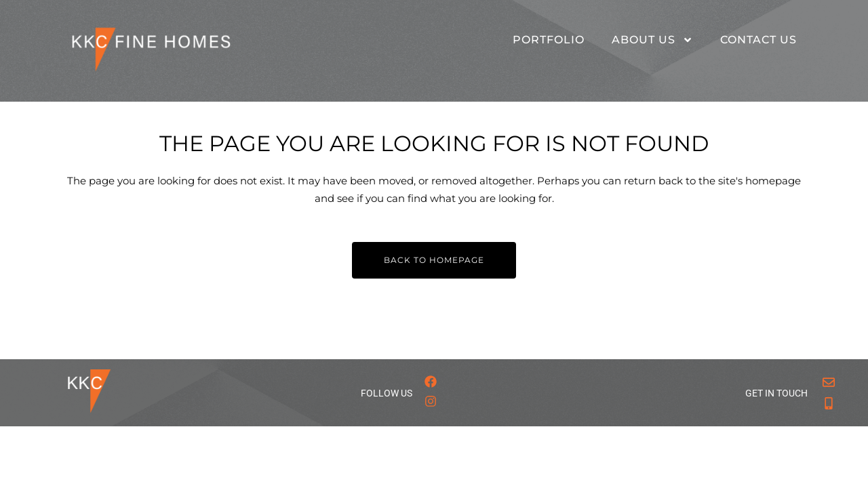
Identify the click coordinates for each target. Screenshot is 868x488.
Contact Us (758, 40)
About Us (652, 40)
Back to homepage (434, 260)
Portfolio (549, 40)
